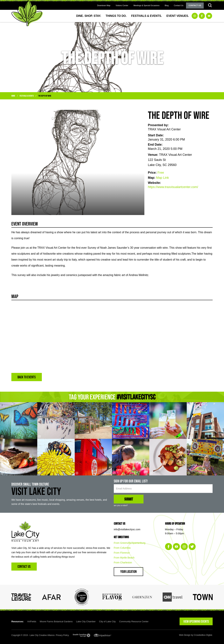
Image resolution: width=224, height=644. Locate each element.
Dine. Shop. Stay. (89, 16)
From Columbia (122, 548)
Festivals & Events (27, 96)
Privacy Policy (62, 635)
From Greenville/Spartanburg (130, 543)
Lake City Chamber (86, 621)
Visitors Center (122, 5)
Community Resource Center (134, 621)
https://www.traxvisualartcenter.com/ (173, 187)
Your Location (128, 572)
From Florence (122, 553)
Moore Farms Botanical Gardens (56, 621)
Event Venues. (178, 16)
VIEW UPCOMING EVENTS (196, 621)
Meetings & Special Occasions (147, 5)
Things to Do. (116, 16)
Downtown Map (104, 5)
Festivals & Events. (146, 16)
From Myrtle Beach (124, 558)
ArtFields (32, 621)
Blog (167, 5)
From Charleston (123, 563)
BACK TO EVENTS (27, 377)
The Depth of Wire (45, 96)
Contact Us (178, 5)
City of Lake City (107, 621)
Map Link (162, 178)
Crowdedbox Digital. (203, 635)
